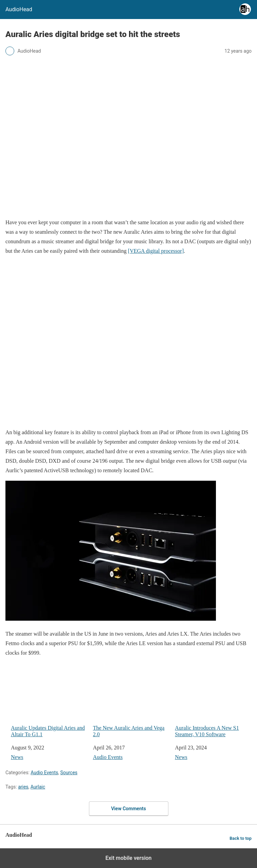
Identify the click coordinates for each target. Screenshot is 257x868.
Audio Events (108, 757)
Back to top (241, 838)
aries (23, 787)
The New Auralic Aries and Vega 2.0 (131, 708)
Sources (69, 773)
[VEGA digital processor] (156, 251)
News (17, 757)
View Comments (128, 809)
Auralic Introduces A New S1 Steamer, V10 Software (213, 708)
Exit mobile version (128, 858)
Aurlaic (38, 787)
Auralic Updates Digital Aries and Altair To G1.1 (49, 708)
